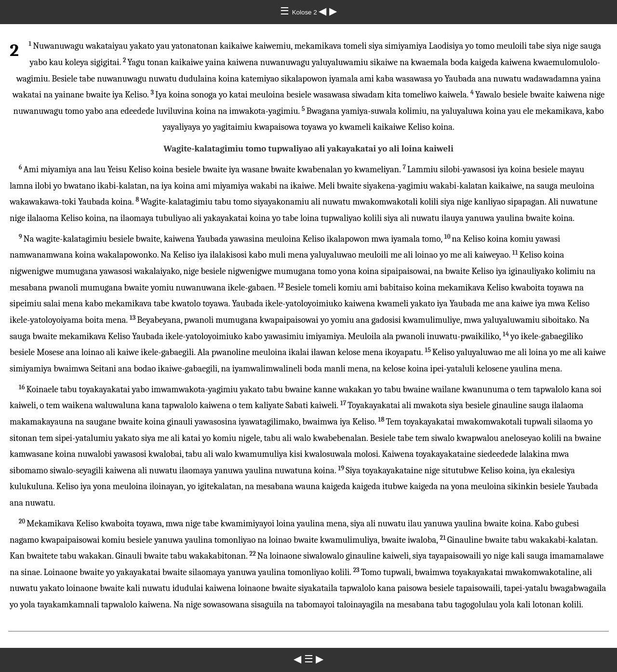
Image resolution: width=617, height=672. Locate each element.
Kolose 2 (306, 12)
